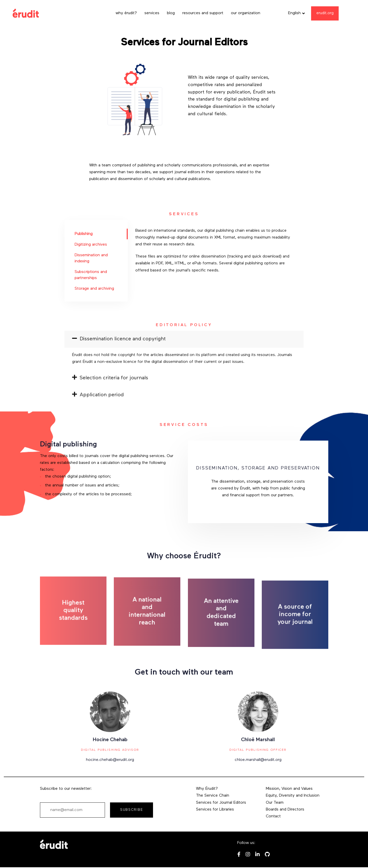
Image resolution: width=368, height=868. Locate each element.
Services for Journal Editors (221, 803)
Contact (273, 816)
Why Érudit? (207, 789)
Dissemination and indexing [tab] (91, 258)
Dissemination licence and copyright (119, 339)
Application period (98, 395)
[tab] (184, 339)
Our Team (275, 803)
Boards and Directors (285, 810)
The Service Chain (213, 796)
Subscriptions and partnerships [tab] (91, 275)
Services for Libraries (215, 810)
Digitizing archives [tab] (91, 245)
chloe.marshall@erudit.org (258, 760)
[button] (296, 13)
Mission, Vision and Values (289, 789)
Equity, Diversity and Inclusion (293, 796)
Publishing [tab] (84, 234)
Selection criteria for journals (110, 378)
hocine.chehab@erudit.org (110, 760)
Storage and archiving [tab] (94, 289)
